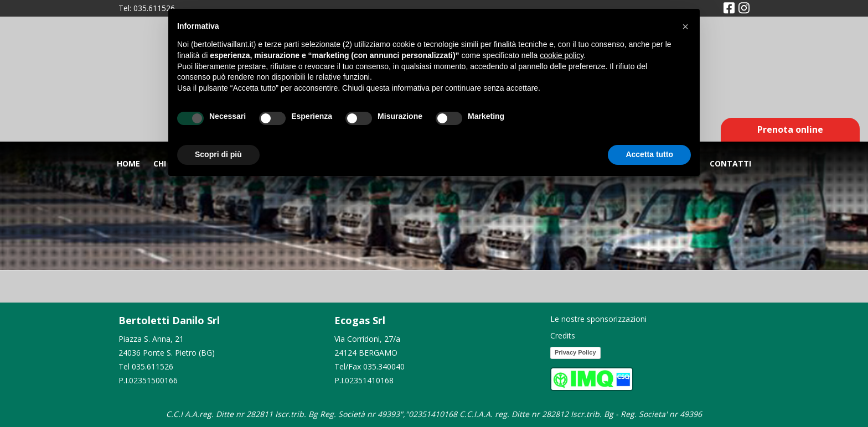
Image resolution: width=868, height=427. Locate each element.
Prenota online (790, 129)
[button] (685, 27)
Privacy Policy (575, 352)
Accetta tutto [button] (649, 154)
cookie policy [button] (562, 55)
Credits (563, 335)
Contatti (730, 163)
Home (128, 163)
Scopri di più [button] (218, 154)
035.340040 (384, 366)
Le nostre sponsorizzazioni (598, 319)
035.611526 (154, 8)
